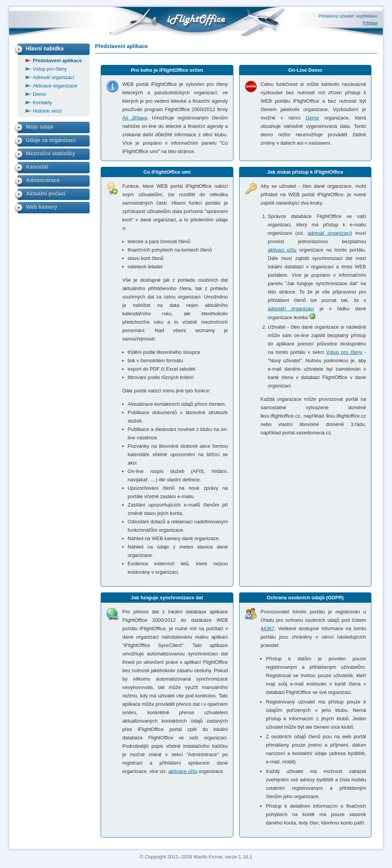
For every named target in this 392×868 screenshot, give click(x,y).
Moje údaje (40, 127)
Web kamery (42, 207)
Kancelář (37, 167)
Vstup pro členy (344, 352)
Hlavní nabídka (45, 48)
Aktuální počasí (46, 194)
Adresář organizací (54, 77)
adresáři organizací (291, 309)
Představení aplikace (57, 61)
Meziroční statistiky (51, 153)
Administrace (43, 180)
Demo (312, 118)
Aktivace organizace (55, 86)
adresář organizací (329, 233)
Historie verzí (47, 111)
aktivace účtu (183, 771)
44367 (267, 628)
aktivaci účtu (282, 250)
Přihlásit (370, 23)
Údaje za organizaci (51, 140)
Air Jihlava (135, 118)
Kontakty (43, 102)
